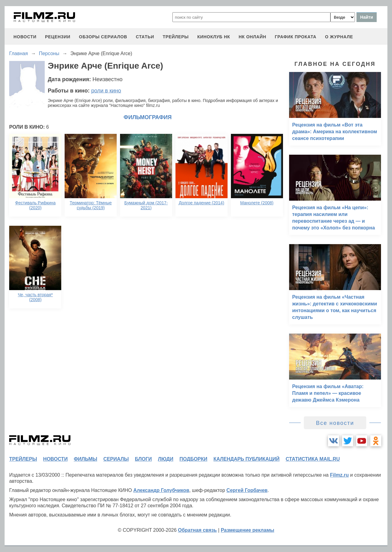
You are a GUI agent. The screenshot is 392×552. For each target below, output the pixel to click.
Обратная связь (197, 530)
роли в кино (106, 91)
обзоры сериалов (103, 37)
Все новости (335, 423)
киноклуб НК (214, 37)
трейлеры (176, 37)
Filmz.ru (339, 475)
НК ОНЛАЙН (252, 37)
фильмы (85, 459)
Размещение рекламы (248, 530)
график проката (296, 37)
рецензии (58, 37)
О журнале (339, 37)
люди (166, 459)
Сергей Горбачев (247, 490)
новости (25, 37)
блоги (143, 459)
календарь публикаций (247, 459)
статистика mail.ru (313, 459)
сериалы (116, 459)
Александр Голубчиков (161, 490)
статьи (145, 37)
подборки (193, 459)
